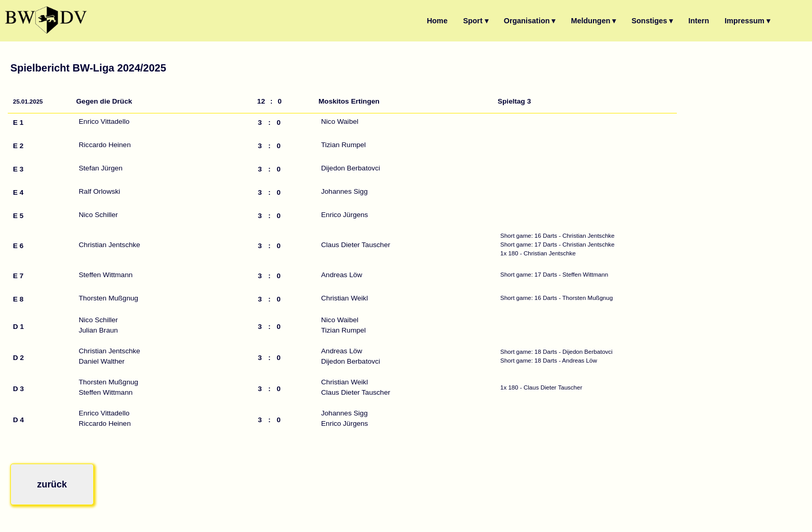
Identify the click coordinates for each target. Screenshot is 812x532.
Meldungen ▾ (594, 21)
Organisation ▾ (530, 21)
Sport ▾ (476, 21)
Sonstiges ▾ (652, 21)
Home (437, 21)
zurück (48, 482)
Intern (699, 21)
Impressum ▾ (747, 21)
